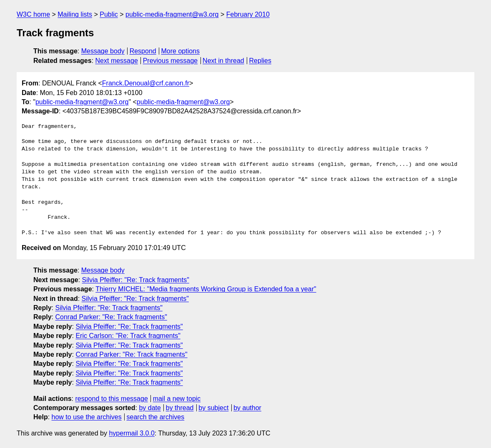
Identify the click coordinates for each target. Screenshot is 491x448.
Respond (143, 51)
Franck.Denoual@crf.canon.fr (146, 83)
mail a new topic (177, 399)
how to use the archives (87, 417)
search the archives (156, 417)
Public (109, 14)
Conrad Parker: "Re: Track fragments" (111, 317)
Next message (117, 61)
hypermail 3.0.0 (132, 433)
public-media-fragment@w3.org (172, 14)
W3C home (33, 14)
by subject (213, 408)
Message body (103, 51)
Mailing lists (75, 14)
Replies (260, 61)
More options (181, 51)
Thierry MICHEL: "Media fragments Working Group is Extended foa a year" (206, 289)
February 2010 (248, 14)
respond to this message (111, 399)
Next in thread (223, 61)
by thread (180, 408)
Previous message (170, 61)
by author (247, 408)
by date (150, 408)
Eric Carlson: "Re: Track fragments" (128, 336)
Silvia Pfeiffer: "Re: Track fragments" (136, 280)
